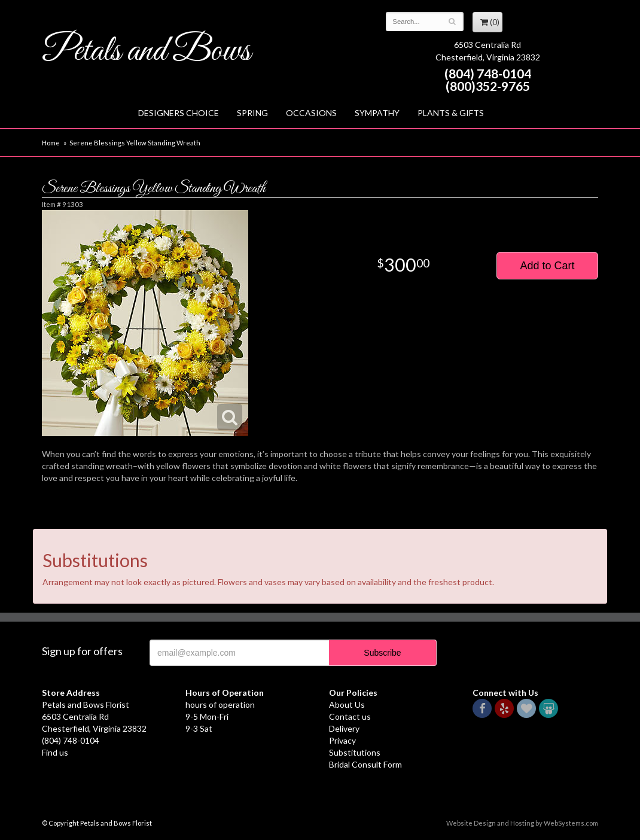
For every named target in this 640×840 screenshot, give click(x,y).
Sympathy (377, 113)
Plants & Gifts (451, 113)
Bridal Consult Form (365, 764)
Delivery (344, 728)
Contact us (350, 716)
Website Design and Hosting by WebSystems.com (522, 823)
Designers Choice (179, 113)
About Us (347, 704)
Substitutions (355, 752)
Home (51, 143)
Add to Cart (547, 266)
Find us (55, 752)
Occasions (311, 113)
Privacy (342, 740)
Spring (252, 113)
